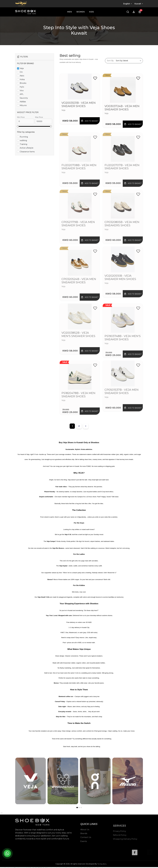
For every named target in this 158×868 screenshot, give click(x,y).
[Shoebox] (26, 12)
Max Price (39, 117)
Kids (91, 12)
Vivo (22, 91)
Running (24, 137)
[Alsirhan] (21, 4)
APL (22, 94)
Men (69, 12)
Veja (22, 68)
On (21, 72)
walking (23, 140)
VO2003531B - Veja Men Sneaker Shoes (79, 104)
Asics (22, 76)
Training (24, 144)
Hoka (22, 79)
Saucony (24, 98)
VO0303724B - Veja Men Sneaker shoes (122, 108)
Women (80, 12)
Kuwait (138, 4)
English (127, 4)
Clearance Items (27, 152)
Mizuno (23, 105)
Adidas (23, 102)
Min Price (21, 117)
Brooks (23, 83)
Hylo (22, 87)
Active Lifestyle (27, 148)
